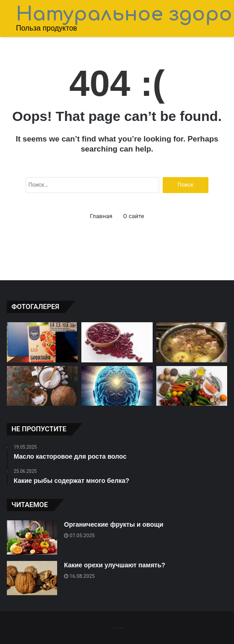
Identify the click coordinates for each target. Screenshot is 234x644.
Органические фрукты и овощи (114, 524)
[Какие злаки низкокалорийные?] (42, 342)
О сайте (133, 216)
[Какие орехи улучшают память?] (32, 578)
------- (117, 627)
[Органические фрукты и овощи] (32, 537)
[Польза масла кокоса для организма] (42, 386)
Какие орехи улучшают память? (115, 565)
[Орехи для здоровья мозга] (117, 386)
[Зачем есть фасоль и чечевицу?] (117, 342)
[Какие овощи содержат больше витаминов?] (192, 386)
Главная (101, 216)
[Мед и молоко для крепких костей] (192, 342)
